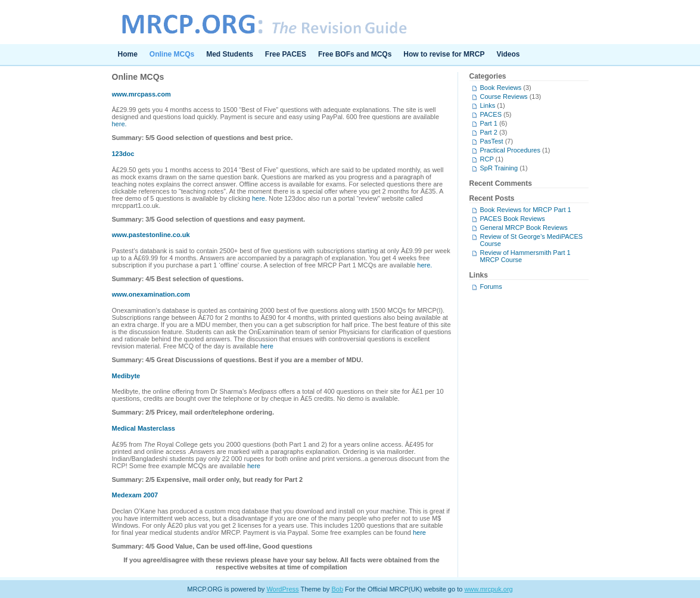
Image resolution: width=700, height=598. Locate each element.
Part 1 (489, 123)
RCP (487, 159)
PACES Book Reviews (513, 219)
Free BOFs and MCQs (355, 54)
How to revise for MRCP (444, 54)
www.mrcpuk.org (488, 589)
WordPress (282, 589)
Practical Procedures (511, 150)
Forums (491, 286)
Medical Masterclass (144, 428)
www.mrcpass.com (141, 94)
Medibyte (126, 376)
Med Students (230, 54)
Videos (508, 54)
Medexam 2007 (135, 495)
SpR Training (499, 168)
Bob (337, 589)
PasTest (492, 141)
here (267, 346)
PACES (491, 114)
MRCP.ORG (350, 22)
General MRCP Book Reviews (524, 228)
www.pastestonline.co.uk (151, 235)
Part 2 (489, 132)
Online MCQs (172, 54)
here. (119, 124)
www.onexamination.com (151, 294)
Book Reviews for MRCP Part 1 (526, 210)
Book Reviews (501, 88)
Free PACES (286, 54)
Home (128, 54)
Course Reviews (504, 96)
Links (488, 105)
